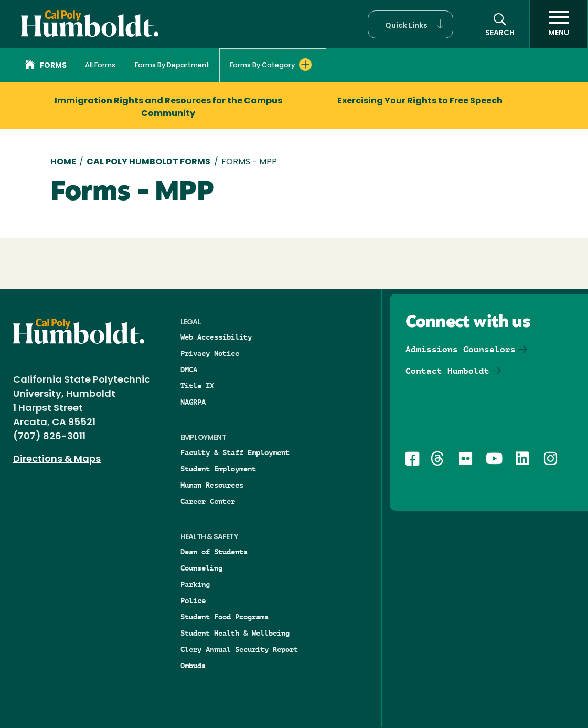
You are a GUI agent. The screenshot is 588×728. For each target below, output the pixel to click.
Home (63, 162)
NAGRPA (193, 402)
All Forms (100, 65)
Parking (195, 584)
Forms (46, 66)
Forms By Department (172, 65)
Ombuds (193, 666)
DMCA (189, 370)
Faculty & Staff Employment (235, 452)
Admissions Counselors (461, 349)
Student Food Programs (224, 617)
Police (193, 600)
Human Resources (212, 485)
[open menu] (559, 24)
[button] (410, 24)
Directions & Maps (57, 460)
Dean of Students (214, 552)
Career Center (208, 501)
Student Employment (218, 469)
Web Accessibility (216, 337)
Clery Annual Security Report (239, 649)
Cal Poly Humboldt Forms (148, 162)
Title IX (197, 386)
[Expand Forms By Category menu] (305, 65)
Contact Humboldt (447, 371)
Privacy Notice (210, 353)
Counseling (201, 568)
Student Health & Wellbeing (235, 633)
